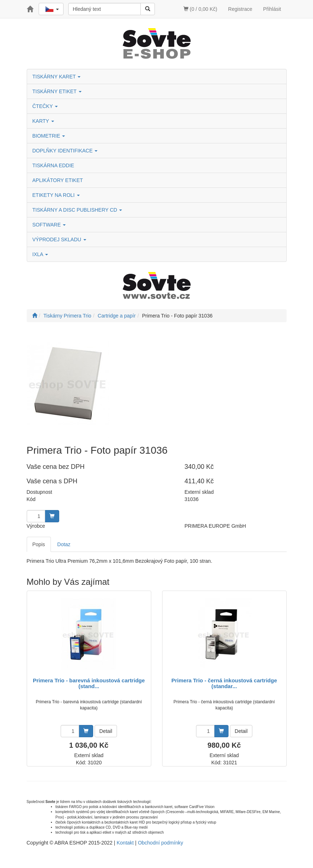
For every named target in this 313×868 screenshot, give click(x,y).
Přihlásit (272, 9)
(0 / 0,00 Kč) (200, 9)
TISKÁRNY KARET (57, 77)
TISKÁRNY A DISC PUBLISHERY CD (77, 210)
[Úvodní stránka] (35, 316)
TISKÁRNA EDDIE (53, 165)
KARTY (43, 121)
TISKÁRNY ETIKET (57, 91)
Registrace (240, 9)
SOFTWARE (49, 225)
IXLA (40, 254)
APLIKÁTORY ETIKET (58, 180)
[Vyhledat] (148, 9)
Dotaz (64, 544)
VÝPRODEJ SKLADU (59, 239)
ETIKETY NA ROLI (56, 195)
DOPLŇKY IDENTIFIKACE (65, 151)
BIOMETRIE (49, 136)
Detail (106, 731)
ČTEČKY (45, 106)
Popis (39, 544)
